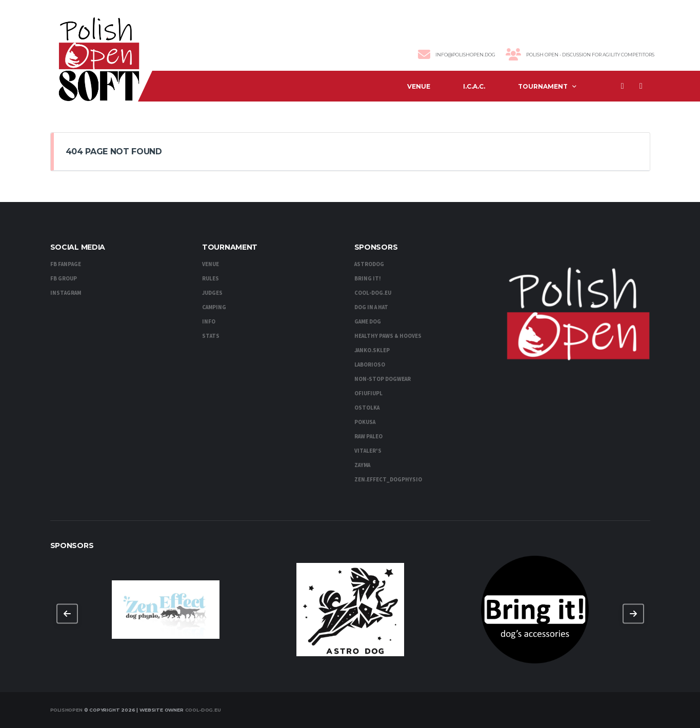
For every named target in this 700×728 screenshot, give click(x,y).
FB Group (64, 279)
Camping (214, 307)
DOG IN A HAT (371, 307)
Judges (212, 293)
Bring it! (368, 279)
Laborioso (370, 365)
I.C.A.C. (474, 86)
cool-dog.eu (373, 293)
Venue (419, 86)
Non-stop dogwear (383, 379)
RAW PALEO (368, 437)
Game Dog (368, 322)
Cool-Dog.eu (203, 710)
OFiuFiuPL (368, 393)
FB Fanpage (66, 264)
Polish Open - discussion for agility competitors (590, 55)
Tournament (543, 86)
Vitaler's (368, 451)
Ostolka (367, 408)
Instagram (66, 293)
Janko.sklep (372, 350)
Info (209, 322)
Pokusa (365, 422)
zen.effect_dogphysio (388, 480)
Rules (211, 279)
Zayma (362, 465)
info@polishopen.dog (465, 55)
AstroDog (369, 264)
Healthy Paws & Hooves (388, 336)
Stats (211, 336)
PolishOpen (66, 710)
